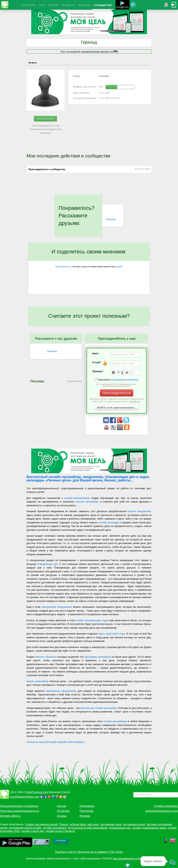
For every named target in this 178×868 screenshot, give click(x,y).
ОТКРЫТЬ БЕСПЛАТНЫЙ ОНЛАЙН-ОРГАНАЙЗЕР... (56, 742)
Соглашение (118, 380)
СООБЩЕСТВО (103, 5)
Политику (133, 380)
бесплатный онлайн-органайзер (99, 708)
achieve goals (78, 824)
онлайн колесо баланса (60, 831)
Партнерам (86, 811)
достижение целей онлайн (25, 828)
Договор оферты (10, 816)
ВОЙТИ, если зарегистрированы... (117, 408)
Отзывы (62, 816)
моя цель (93, 824)
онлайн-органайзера (115, 721)
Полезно (111, 219)
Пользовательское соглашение (19, 806)
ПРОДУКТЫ (68, 5)
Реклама (85, 816)
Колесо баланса (46, 657)
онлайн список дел (33, 831)
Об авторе (63, 811)
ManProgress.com (37, 792)
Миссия (61, 806)
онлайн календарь (109, 522)
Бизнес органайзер (37, 681)
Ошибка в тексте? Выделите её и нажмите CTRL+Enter (89, 852)
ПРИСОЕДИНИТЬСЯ (117, 393)
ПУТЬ (42, 5)
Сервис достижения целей (41, 824)
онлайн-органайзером (77, 498)
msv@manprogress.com (25, 797)
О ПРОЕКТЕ (29, 5)
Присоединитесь (45, 118)
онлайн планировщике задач (92, 620)
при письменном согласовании (132, 859)
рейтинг (119, 267)
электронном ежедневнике (57, 607)
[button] (172, 862)
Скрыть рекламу (74, 381)
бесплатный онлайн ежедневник (88, 828)
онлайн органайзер (55, 828)
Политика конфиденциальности (20, 811)
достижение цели (111, 824)
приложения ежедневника (61, 691)
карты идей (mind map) (112, 634)
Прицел (64, 824)
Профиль (33, 63)
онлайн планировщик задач (149, 828)
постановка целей (134, 824)
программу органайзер (98, 657)
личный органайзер (87, 502)
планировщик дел (47, 564)
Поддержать (87, 806)
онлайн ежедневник (139, 511)
